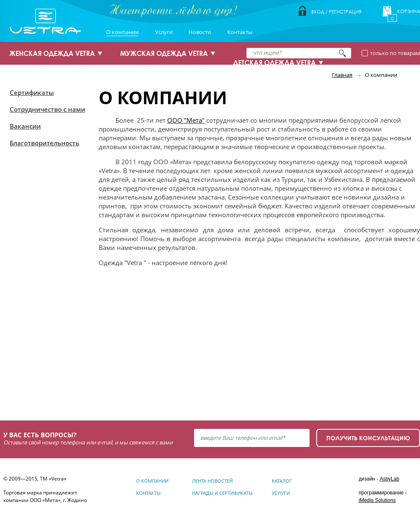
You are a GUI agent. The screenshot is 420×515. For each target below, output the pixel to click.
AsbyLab (390, 479)
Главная (342, 75)
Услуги (164, 32)
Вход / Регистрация (336, 12)
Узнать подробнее (51, 381)
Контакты (240, 32)
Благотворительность (45, 143)
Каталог (282, 481)
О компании (122, 32)
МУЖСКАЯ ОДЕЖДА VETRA (164, 53)
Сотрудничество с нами (47, 109)
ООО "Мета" (186, 120)
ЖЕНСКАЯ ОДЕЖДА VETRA (52, 53)
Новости (200, 32)
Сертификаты (32, 92)
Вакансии (25, 126)
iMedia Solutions (377, 500)
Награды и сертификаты (222, 493)
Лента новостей (212, 481)
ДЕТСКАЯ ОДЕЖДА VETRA (274, 63)
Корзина (409, 11)
